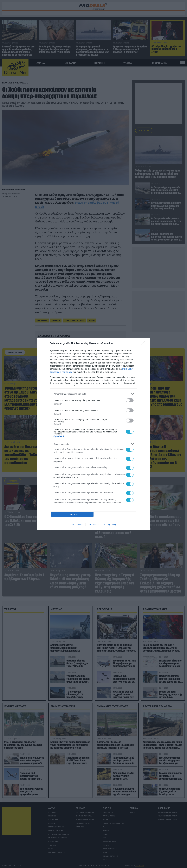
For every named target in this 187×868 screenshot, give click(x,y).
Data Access (93, 525)
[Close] (144, 344)
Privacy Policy (110, 525)
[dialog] (93, 434)
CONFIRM (72, 514)
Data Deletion (77, 525)
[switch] (130, 400)
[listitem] (93, 394)
